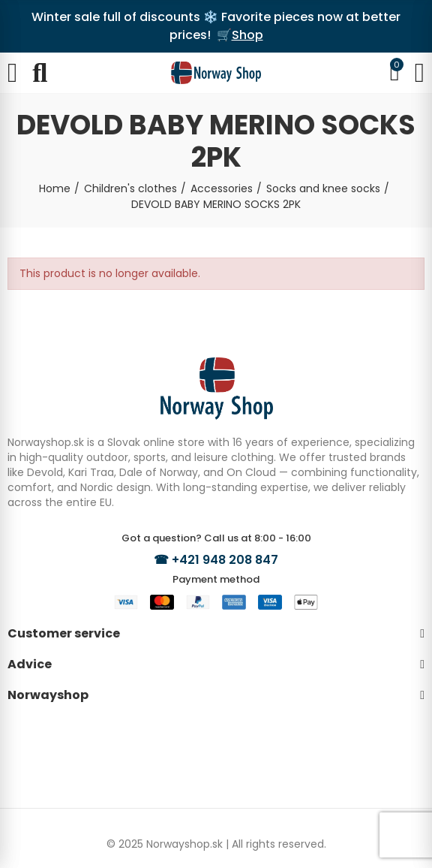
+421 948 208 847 (225, 560)
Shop (247, 35)
